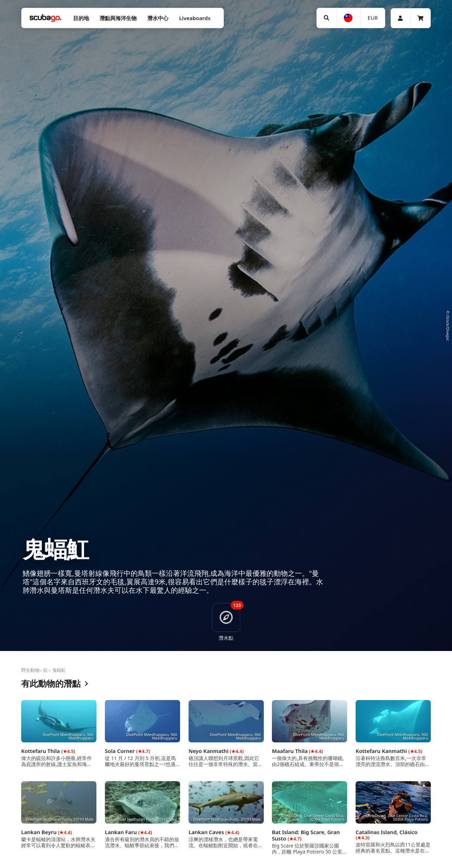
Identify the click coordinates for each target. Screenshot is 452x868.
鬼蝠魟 (59, 670)
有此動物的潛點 (55, 684)
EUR (373, 18)
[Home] (46, 18)
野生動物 (30, 670)
